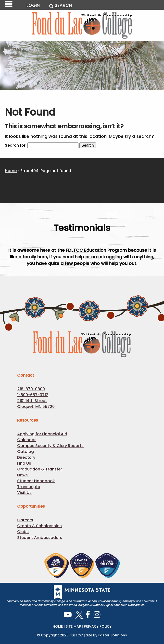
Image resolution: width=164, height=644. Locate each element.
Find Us (24, 463)
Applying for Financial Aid (42, 434)
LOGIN (33, 5)
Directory (26, 457)
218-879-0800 (31, 389)
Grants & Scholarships (39, 526)
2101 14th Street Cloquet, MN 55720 (36, 404)
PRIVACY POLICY (98, 626)
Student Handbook (36, 481)
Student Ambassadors (40, 538)
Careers (25, 520)
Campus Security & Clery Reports (50, 446)
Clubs (23, 532)
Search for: (16, 145)
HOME (58, 626)
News (22, 475)
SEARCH (61, 5)
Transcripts (29, 487)
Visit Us (24, 493)
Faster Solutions (113, 635)
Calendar (26, 440)
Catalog (25, 452)
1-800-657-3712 (33, 395)
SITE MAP (73, 626)
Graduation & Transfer (40, 469)
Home (11, 171)
